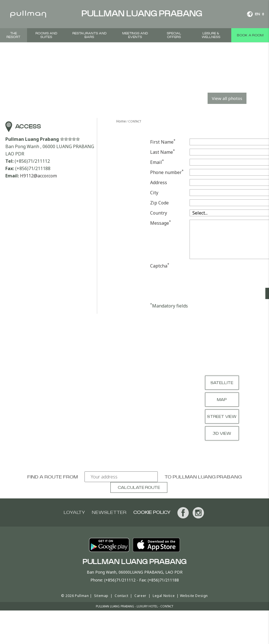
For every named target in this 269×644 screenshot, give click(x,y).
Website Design (194, 596)
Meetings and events (135, 35)
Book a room (250, 35)
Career (140, 596)
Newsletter (109, 512)
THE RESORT (13, 35)
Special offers (174, 35)
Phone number (167, 172)
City (154, 193)
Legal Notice (164, 596)
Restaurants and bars (89, 35)
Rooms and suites (46, 35)
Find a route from (53, 477)
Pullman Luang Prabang (207, 477)
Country (159, 213)
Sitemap (101, 596)
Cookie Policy (152, 512)
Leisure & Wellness (211, 35)
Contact (121, 596)
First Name (163, 142)
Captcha (160, 266)
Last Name (163, 152)
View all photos (227, 98)
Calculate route (139, 488)
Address (159, 182)
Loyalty (74, 512)
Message (161, 223)
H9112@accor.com (38, 176)
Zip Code (159, 203)
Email (157, 162)
